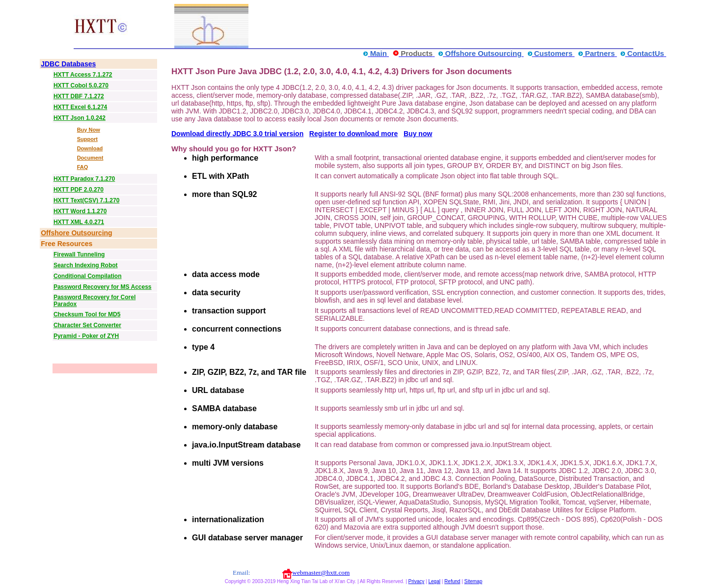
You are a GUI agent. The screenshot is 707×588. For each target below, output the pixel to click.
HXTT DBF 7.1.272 (79, 96)
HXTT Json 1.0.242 (80, 118)
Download (90, 148)
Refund (452, 581)
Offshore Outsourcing (76, 233)
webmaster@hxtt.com (321, 573)
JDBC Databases (68, 64)
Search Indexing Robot (86, 265)
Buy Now (89, 130)
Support (87, 139)
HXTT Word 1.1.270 (80, 211)
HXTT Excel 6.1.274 (80, 107)
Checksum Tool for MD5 (87, 314)
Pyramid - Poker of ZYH (86, 336)
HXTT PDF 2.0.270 (79, 190)
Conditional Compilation (88, 276)
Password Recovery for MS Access (103, 287)
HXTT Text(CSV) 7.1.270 (86, 200)
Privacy (417, 581)
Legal (434, 581)
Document (90, 158)
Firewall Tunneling (79, 254)
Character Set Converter (87, 325)
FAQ (83, 167)
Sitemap (474, 581)
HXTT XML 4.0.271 (79, 222)
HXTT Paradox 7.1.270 (84, 179)
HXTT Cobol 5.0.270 (81, 85)
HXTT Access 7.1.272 (83, 75)
